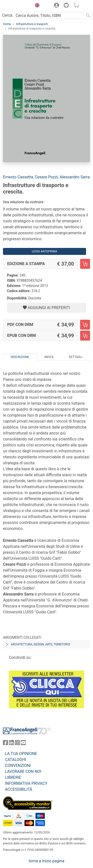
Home (7, 24)
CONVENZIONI (18, 766)
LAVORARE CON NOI (23, 771)
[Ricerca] (88, 15)
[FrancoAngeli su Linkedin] (11, 744)
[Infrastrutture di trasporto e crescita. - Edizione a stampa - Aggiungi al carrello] (85, 264)
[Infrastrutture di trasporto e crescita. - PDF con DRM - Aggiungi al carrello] (85, 325)
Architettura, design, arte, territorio (41, 644)
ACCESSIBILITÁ (19, 789)
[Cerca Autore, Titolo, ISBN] (49, 15)
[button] (36, 6)
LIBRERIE (13, 777)
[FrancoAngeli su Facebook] (5, 744)
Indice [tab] (49, 357)
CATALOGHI (15, 760)
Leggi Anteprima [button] (45, 251)
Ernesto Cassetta (18, 177)
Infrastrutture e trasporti (32, 24)
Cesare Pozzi (46, 177)
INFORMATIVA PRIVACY (26, 783)
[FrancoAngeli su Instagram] (17, 744)
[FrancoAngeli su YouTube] (23, 744)
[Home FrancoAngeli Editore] (16, 6)
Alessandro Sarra (75, 177)
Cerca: (8, 15)
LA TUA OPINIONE (21, 754)
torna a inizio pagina (46, 861)
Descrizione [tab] (20, 357)
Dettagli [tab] (76, 357)
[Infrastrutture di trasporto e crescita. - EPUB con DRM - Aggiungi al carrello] (85, 336)
